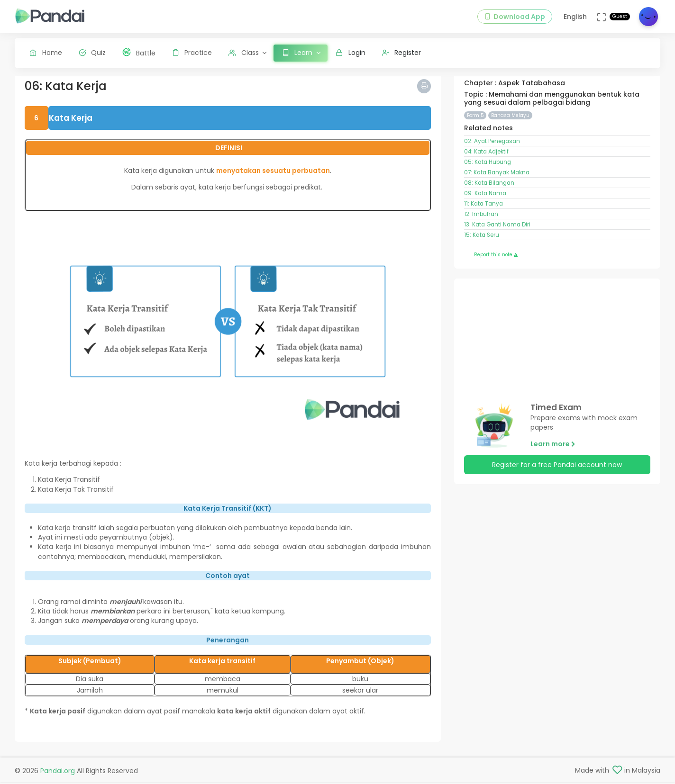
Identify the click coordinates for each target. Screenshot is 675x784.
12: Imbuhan (481, 221)
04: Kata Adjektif (486, 159)
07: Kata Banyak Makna (497, 180)
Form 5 (475, 122)
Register (402, 53)
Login (351, 53)
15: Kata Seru (482, 242)
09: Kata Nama (485, 200)
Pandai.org (58, 772)
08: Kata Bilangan (489, 190)
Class (244, 53)
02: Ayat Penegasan (492, 148)
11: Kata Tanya (483, 211)
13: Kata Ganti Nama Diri (497, 232)
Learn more (553, 451)
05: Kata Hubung (488, 169)
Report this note (496, 262)
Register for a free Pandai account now (557, 472)
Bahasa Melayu (510, 122)
